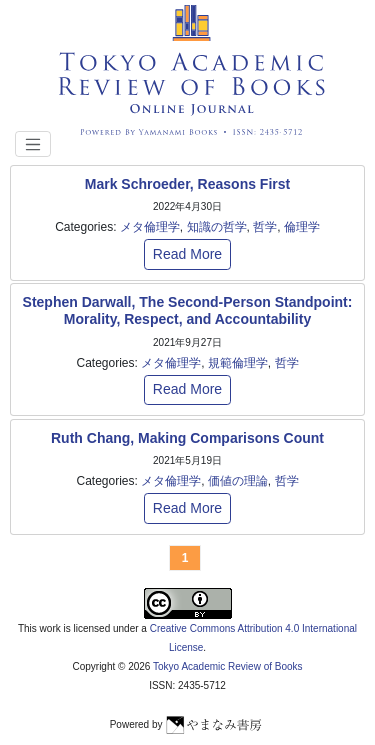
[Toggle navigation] (33, 144)
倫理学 (302, 227)
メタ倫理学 (150, 227)
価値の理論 (238, 481)
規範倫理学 (238, 363)
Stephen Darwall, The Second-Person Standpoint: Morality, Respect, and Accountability (188, 310)
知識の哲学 (217, 227)
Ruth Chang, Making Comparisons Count (187, 438)
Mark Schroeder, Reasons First (187, 184)
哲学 (265, 227)
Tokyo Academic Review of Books (228, 666)
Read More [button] (187, 254)
